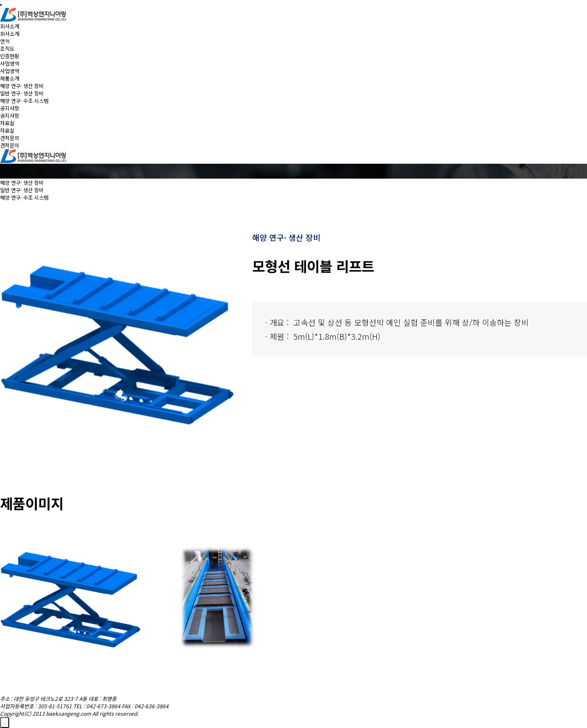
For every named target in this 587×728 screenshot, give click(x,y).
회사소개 (10, 26)
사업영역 (10, 63)
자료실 (7, 123)
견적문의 (10, 138)
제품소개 (10, 78)
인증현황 (10, 56)
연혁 (5, 41)
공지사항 (10, 108)
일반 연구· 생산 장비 (22, 93)
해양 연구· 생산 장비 (22, 86)
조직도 (7, 48)
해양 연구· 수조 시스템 (24, 100)
